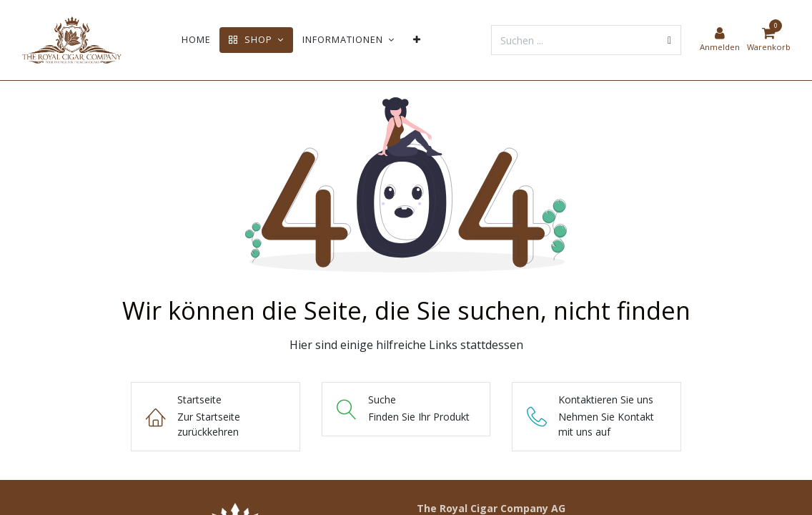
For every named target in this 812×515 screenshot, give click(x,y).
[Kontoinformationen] (720, 40)
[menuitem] (196, 40)
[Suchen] (669, 40)
